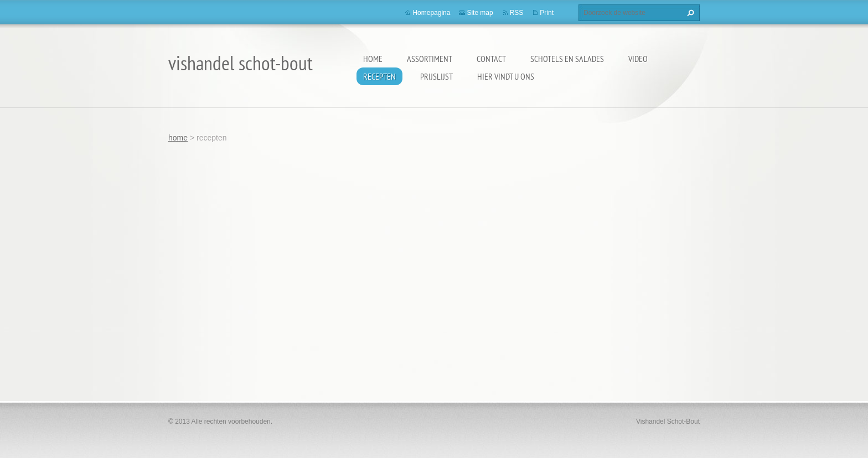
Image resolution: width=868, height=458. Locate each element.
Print (547, 13)
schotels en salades (567, 59)
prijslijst (436, 76)
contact (491, 59)
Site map (480, 13)
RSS (517, 13)
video (638, 59)
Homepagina (431, 13)
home (373, 59)
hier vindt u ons (506, 76)
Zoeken (689, 13)
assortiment (430, 59)
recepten (379, 76)
